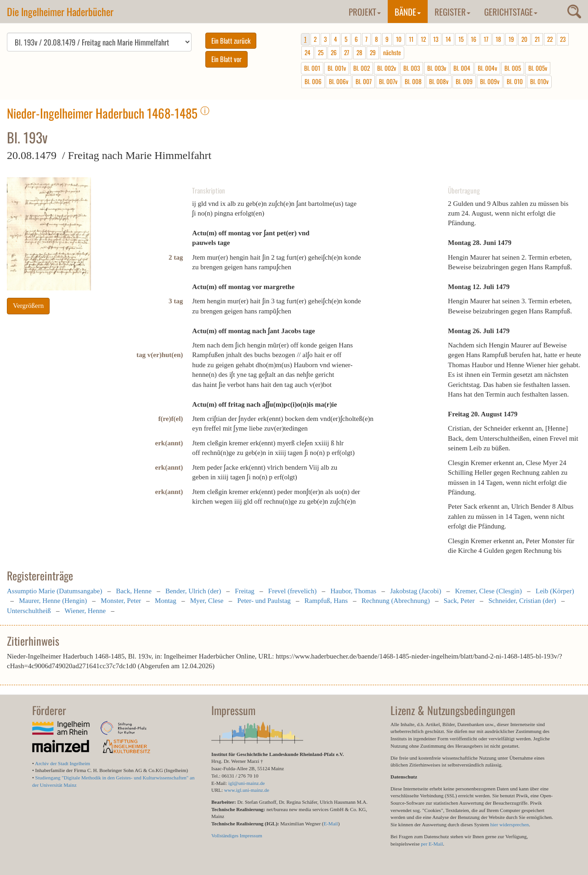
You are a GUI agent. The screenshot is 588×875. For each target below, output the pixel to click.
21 (537, 39)
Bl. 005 (513, 68)
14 (448, 39)
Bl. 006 (313, 81)
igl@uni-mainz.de (246, 783)
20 (524, 39)
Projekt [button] (365, 11)
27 (347, 52)
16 (474, 39)
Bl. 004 (462, 68)
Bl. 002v (387, 68)
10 (399, 39)
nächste (392, 52)
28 (359, 52)
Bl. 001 (312, 68)
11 (411, 39)
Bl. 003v (437, 68)
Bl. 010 (515, 81)
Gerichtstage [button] (511, 11)
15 (461, 39)
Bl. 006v (339, 81)
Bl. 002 (362, 68)
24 (308, 52)
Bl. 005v (538, 68)
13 (436, 39)
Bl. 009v (490, 81)
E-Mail (331, 824)
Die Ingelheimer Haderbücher (60, 11)
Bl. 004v (487, 68)
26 (334, 52)
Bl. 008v (439, 81)
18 (498, 39)
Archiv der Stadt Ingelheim (62, 763)
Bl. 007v (388, 81)
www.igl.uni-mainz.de (247, 790)
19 (511, 39)
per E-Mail (432, 844)
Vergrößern (28, 306)
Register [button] (452, 11)
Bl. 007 (364, 81)
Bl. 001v (337, 68)
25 (321, 52)
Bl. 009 (464, 81)
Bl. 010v (539, 81)
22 (550, 39)
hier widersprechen (509, 824)
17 (486, 39)
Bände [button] (408, 11)
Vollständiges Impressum (237, 835)
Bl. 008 (413, 81)
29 (373, 52)
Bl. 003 (412, 68)
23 (563, 39)
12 (423, 39)
